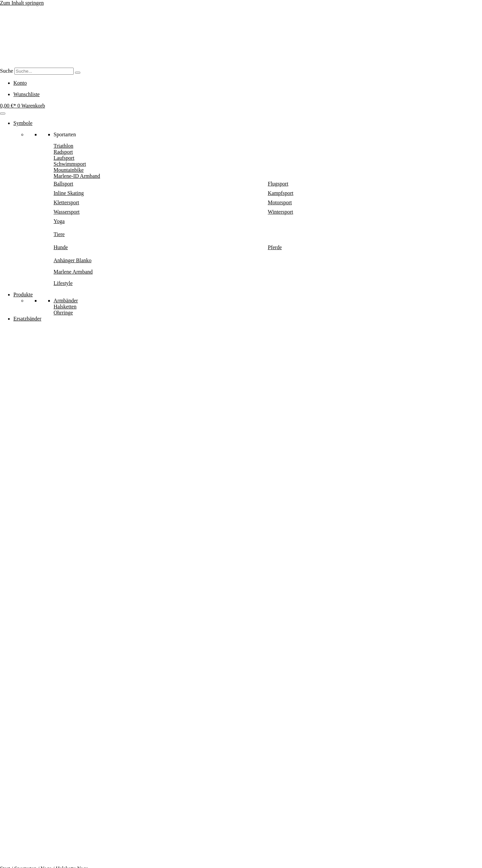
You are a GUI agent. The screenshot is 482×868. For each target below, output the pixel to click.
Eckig (47, 486)
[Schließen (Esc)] (23, 861)
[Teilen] (16, 861)
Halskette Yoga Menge (24, 418)
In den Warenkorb (20, 428)
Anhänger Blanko (72, 260)
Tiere (59, 234)
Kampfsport (280, 193)
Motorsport (280, 202)
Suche (7, 71)
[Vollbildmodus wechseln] (9, 861)
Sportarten (26, 342)
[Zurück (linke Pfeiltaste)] (3, 867)
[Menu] (3, 114)
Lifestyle (63, 283)
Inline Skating (69, 193)
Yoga (59, 221)
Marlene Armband (73, 272)
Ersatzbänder (27, 319)
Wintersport (280, 212)
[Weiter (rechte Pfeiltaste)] (9, 867)
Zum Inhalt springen (22, 3)
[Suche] (78, 73)
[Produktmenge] (79, 418)
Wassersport (67, 212)
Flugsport (278, 184)
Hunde (61, 247)
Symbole (23, 123)
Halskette (49, 492)
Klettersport (66, 202)
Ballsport (63, 184)
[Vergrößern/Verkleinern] (3, 861)
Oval (33, 486)
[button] (48, 439)
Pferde (275, 247)
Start (5, 342)
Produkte (23, 295)
